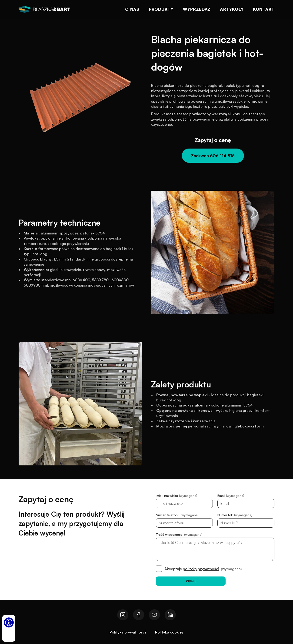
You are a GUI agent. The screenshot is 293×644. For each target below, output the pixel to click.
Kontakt (264, 9)
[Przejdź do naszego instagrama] (123, 615)
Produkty (161, 9)
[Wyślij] (191, 581)
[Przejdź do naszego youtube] (154, 615)
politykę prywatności (201, 569)
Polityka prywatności (128, 632)
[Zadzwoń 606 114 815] (213, 156)
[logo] (44, 9)
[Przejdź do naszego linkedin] (170, 615)
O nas (132, 9)
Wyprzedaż (197, 9)
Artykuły (232, 9)
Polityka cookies (169, 632)
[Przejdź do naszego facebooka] (139, 615)
